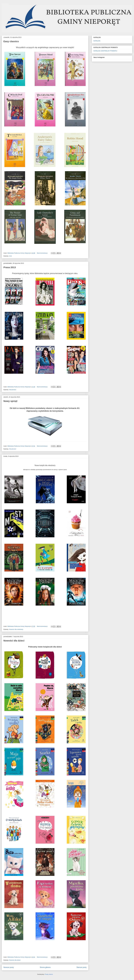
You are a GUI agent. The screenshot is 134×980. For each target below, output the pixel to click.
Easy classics (11, 41)
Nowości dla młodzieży (16, 629)
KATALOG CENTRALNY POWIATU (105, 51)
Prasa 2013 (10, 267)
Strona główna (45, 967)
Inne (10, 256)
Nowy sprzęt (10, 401)
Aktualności (13, 390)
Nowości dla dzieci (14, 641)
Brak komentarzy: (43, 253)
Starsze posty (82, 967)
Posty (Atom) (49, 974)
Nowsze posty (9, 967)
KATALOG (97, 41)
